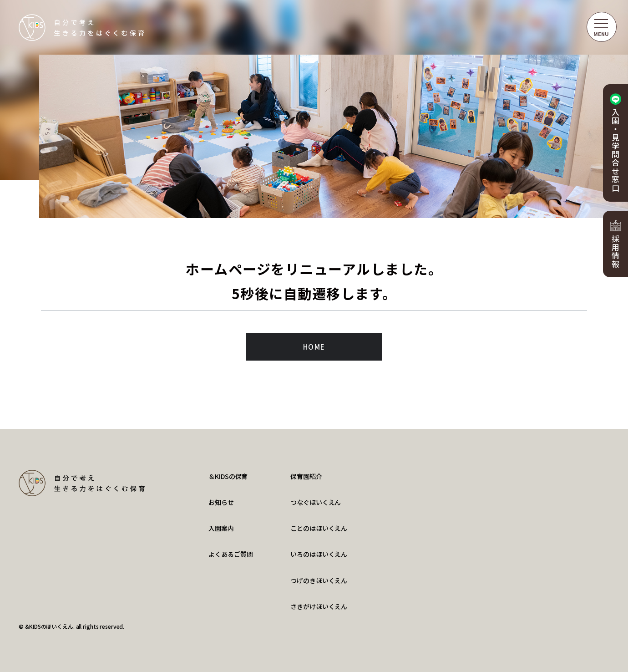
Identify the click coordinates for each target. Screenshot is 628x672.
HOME (314, 347)
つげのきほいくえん (319, 580)
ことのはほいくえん (319, 528)
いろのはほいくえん (319, 554)
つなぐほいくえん (316, 502)
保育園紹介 (306, 476)
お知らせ (221, 502)
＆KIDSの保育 (228, 476)
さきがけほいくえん (319, 606)
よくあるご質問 (230, 554)
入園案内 (221, 528)
